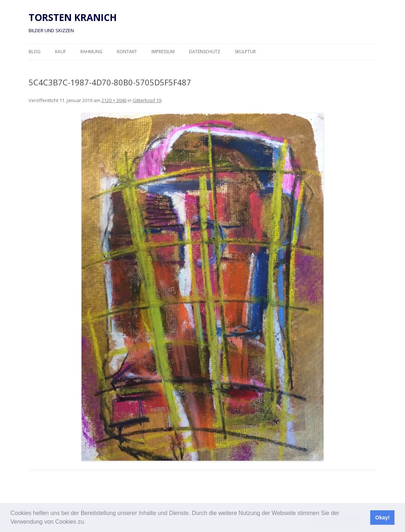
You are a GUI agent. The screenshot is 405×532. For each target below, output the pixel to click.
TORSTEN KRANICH (73, 17)
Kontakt (127, 52)
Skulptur (245, 52)
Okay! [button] (383, 518)
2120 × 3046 (114, 100)
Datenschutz (205, 52)
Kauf (60, 52)
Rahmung (91, 52)
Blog (35, 52)
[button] (88, 523)
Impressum (163, 52)
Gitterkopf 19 (147, 100)
